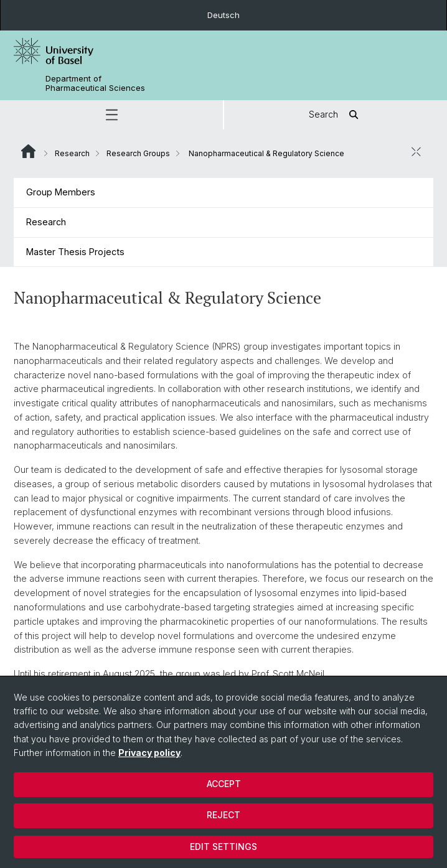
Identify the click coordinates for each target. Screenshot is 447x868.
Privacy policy (149, 753)
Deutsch (223, 15)
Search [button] (336, 115)
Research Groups (138, 153)
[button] (111, 115)
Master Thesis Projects (75, 252)
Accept (224, 784)
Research (72, 153)
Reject (223, 815)
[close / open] (416, 152)
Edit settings (223, 847)
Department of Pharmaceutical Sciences (95, 83)
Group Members (61, 192)
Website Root (28, 151)
